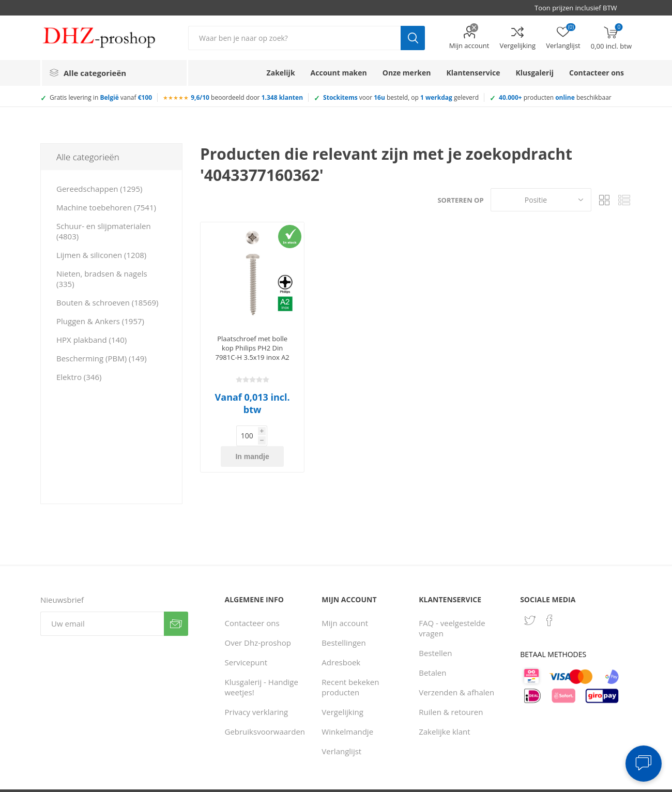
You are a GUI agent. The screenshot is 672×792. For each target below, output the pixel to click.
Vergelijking (517, 45)
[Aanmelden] (102, 603)
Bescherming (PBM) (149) (102, 358)
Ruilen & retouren (451, 691)
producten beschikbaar (555, 97)
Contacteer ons (252, 602)
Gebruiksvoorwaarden (265, 711)
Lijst (624, 200)
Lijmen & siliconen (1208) (101, 255)
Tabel (604, 200)
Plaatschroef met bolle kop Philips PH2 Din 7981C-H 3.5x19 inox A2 (252, 348)
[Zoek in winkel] (294, 38)
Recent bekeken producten (350, 666)
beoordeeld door (247, 97)
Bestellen (435, 632)
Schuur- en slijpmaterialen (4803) (104, 231)
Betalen (432, 652)
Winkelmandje (347, 711)
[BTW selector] (581, 8)
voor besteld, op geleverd (401, 97)
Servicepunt (246, 642)
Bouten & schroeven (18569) (107, 302)
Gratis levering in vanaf (101, 97)
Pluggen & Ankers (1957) (100, 321)
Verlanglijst (341, 730)
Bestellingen (343, 622)
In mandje (269, 436)
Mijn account (469, 45)
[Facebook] (549, 600)
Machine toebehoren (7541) (106, 207)
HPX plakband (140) (91, 340)
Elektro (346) (79, 377)
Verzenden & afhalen (456, 672)
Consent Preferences (482, 781)
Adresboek (341, 642)
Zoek (413, 38)
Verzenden (176, 603)
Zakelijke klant (444, 711)
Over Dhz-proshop (257, 622)
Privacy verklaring (256, 691)
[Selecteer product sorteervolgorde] (541, 200)
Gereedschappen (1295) (99, 189)
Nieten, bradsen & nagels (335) (102, 279)
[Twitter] (530, 600)
